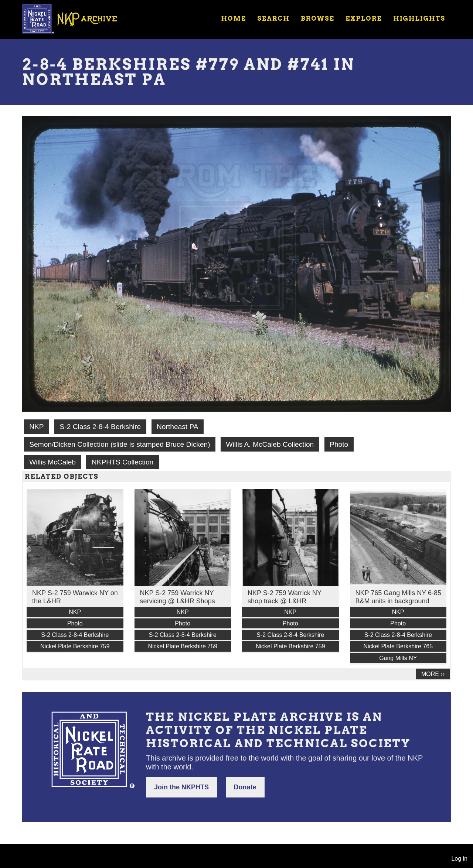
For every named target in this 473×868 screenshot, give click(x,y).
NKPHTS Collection (122, 462)
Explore (364, 18)
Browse (318, 18)
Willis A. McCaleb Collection (270, 444)
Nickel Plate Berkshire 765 (398, 646)
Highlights (419, 18)
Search (274, 18)
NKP (36, 427)
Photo (339, 444)
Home (234, 18)
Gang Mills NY (398, 658)
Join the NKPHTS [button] (181, 787)
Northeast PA (178, 427)
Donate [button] (245, 787)
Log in (459, 859)
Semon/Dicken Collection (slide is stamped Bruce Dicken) (120, 444)
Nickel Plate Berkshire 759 (75, 646)
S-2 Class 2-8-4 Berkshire (100, 427)
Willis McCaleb (52, 462)
